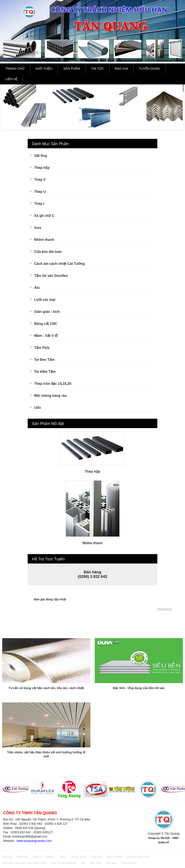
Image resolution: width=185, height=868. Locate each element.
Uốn (37, 408)
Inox (38, 228)
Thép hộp (42, 168)
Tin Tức (98, 68)
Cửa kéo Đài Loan (138, 857)
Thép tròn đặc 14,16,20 (53, 384)
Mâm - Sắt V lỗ (46, 336)
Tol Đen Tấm (44, 360)
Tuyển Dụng (149, 68)
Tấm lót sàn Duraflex (51, 276)
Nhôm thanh (44, 240)
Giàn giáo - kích (47, 312)
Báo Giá (122, 68)
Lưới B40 (95, 863)
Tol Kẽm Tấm (45, 372)
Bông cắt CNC (46, 324)
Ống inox (97, 857)
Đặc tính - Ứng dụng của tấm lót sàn (139, 688)
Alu (37, 288)
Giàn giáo (111, 863)
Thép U (40, 192)
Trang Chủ (15, 68)
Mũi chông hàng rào (50, 396)
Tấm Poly (42, 348)
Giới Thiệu (44, 68)
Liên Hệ (11, 79)
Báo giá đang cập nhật (50, 599)
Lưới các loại (45, 300)
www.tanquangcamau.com (34, 841)
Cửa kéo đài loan (48, 252)
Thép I (39, 204)
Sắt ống (40, 156)
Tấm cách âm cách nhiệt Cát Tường (24, 863)
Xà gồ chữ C (44, 216)
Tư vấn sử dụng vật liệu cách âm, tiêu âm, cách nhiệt (46, 688)
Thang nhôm (129, 863)
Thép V (40, 180)
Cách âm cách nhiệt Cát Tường (59, 264)
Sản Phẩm (72, 68)
